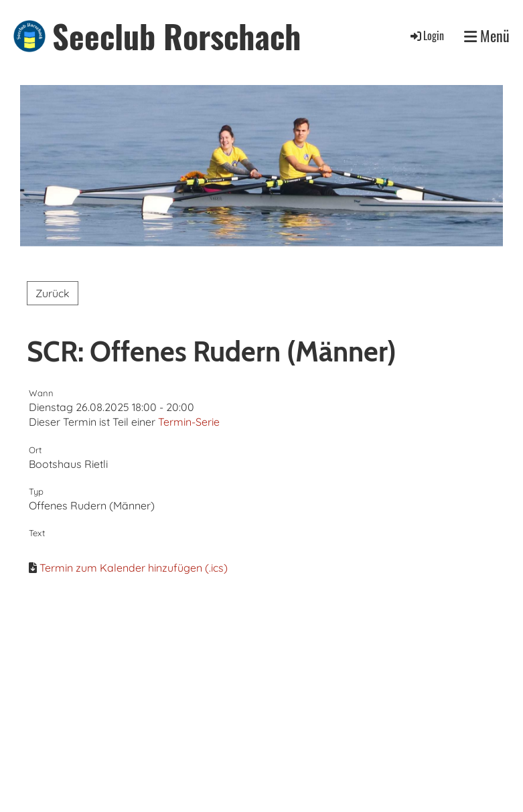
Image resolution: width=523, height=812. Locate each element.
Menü (487, 36)
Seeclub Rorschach (176, 36)
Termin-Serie (189, 422)
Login (426, 35)
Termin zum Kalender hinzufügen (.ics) (134, 568)
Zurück (53, 293)
